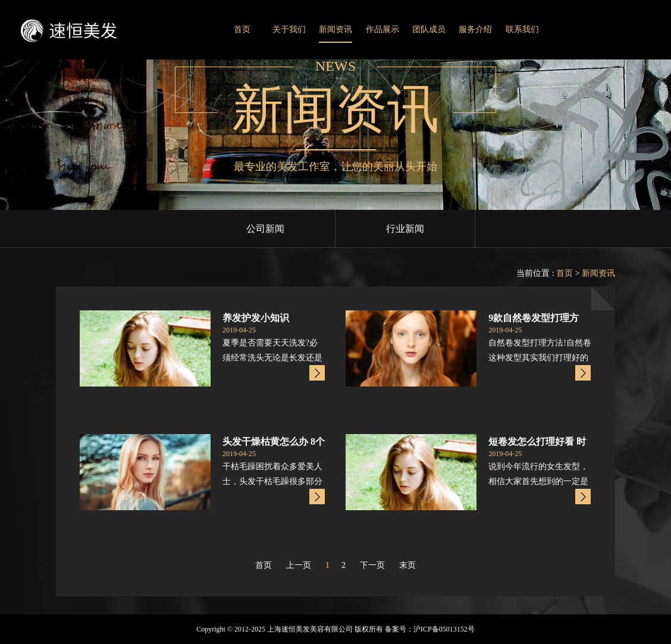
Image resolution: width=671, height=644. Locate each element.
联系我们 (522, 29)
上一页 (299, 565)
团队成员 (429, 29)
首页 (242, 29)
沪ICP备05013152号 (444, 629)
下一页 (372, 565)
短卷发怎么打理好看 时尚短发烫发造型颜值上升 (537, 443)
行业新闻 (405, 229)
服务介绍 (475, 29)
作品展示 (382, 29)
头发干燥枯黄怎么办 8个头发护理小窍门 (274, 443)
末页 (407, 565)
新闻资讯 (335, 29)
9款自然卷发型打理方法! (534, 319)
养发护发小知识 (256, 318)
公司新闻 (265, 229)
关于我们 (289, 29)
